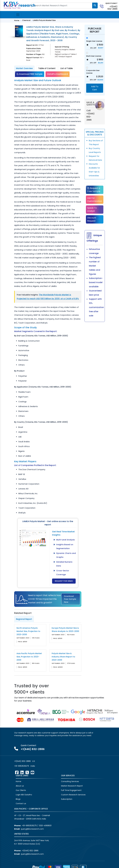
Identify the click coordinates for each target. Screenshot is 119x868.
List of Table (67, 68)
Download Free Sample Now (70, 599)
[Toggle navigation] (18, 15)
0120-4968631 (45, 826)
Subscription (67, 799)
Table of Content (47, 68)
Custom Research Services (73, 795)
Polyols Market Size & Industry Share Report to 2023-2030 (63, 657)
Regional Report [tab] (24, 619)
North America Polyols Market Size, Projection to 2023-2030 (28, 631)
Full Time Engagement (71, 790)
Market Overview (24, 68)
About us (20, 786)
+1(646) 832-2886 (112, 8)
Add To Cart (95, 88)
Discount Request (92, 219)
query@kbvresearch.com (32, 829)
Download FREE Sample (30, 74)
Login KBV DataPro (24, 795)
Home (17, 20)
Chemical (26, 20)
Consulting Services (70, 781)
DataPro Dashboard (58, 74)
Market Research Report (72, 786)
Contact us (21, 803)
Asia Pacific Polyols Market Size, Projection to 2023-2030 (29, 657)
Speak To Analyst (92, 209)
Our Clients (21, 790)
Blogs (18, 799)
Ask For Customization (95, 200)
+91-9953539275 (22, 766)
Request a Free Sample (94, 190)
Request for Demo (64, 581)
